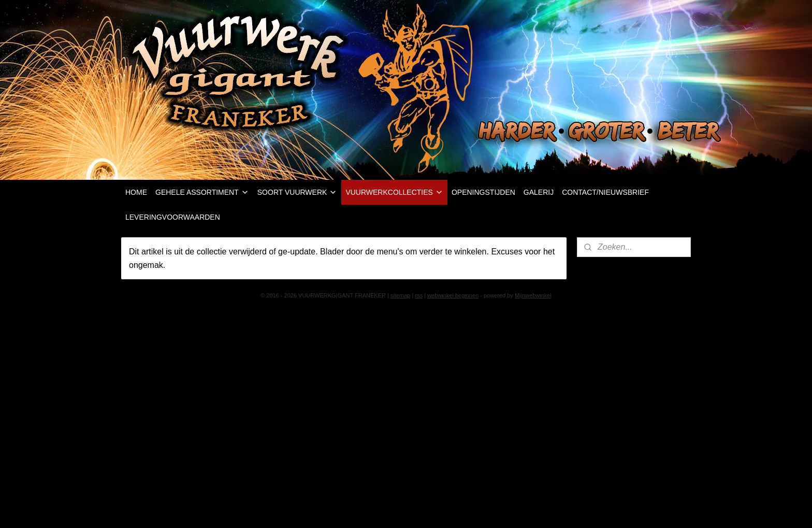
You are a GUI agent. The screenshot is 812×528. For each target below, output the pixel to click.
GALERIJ (539, 192)
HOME (136, 192)
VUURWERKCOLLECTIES (394, 192)
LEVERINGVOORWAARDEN (173, 217)
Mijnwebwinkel (533, 295)
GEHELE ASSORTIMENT (202, 192)
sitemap (401, 295)
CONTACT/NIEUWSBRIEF (605, 192)
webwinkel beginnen (453, 295)
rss (419, 295)
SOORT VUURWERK (298, 192)
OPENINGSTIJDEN (483, 192)
